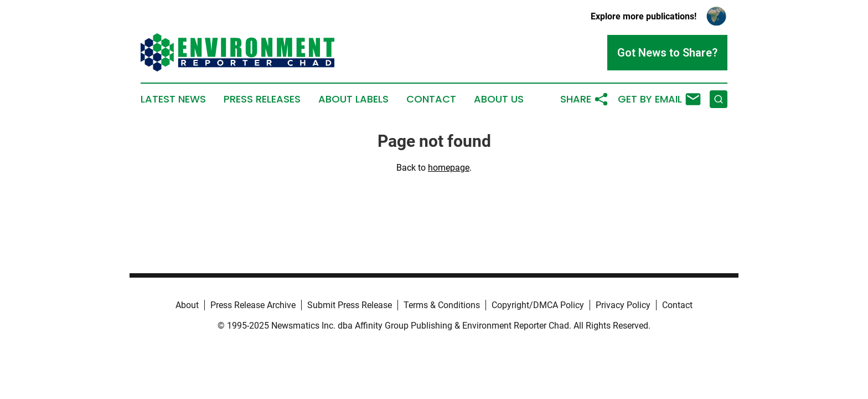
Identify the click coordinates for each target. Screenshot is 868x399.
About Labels (353, 99)
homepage (449, 168)
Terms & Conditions (442, 305)
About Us (499, 99)
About (187, 305)
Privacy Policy (623, 305)
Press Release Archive (253, 305)
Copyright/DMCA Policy (538, 305)
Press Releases (262, 99)
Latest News (173, 99)
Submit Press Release (350, 305)
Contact (431, 99)
